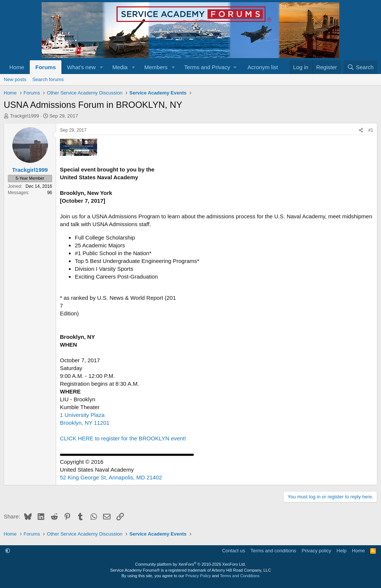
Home (17, 67)
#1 (371, 130)
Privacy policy (316, 551)
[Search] (360, 67)
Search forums (48, 79)
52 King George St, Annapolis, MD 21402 (111, 477)
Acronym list (263, 67)
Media (120, 67)
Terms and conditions (273, 551)
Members (156, 67)
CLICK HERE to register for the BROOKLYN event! (123, 438)
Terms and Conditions (240, 576)
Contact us (234, 551)
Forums (46, 67)
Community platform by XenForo (190, 564)
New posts (15, 79)
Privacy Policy (198, 576)
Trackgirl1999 (25, 116)
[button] (102, 67)
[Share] (361, 130)
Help (342, 551)
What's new (81, 67)
